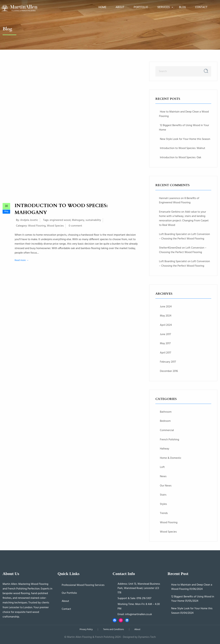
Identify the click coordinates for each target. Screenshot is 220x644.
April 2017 (165, 353)
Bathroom (166, 412)
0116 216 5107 (144, 598)
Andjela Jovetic (29, 220)
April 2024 (166, 325)
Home (102, 7)
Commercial (167, 430)
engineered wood (60, 220)
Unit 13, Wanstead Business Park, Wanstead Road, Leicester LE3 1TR (139, 588)
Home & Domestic (171, 458)
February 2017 (168, 362)
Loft (162, 467)
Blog (182, 7)
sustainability (93, 220)
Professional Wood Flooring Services (83, 585)
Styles (163, 504)
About (120, 7)
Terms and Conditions (113, 629)
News (163, 476)
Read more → (22, 260)
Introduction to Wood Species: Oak (180, 158)
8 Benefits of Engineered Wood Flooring (179, 201)
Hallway (164, 449)
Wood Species (55, 226)
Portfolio (141, 7)
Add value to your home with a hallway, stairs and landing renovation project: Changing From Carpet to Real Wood (184, 219)
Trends (164, 513)
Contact (201, 7)
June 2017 (165, 334)
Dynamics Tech (147, 637)
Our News (166, 486)
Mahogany (78, 220)
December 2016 (169, 371)
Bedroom (165, 421)
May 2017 (165, 344)
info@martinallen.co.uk (139, 614)
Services (164, 7)
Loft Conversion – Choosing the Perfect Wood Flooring (184, 237)
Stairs (163, 495)
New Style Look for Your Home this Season (185, 139)
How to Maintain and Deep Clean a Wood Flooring (184, 114)
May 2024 (166, 316)
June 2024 (166, 307)
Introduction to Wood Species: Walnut (182, 148)
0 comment (75, 226)
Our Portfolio (69, 593)
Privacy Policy (86, 629)
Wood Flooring (37, 226)
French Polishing (169, 440)
